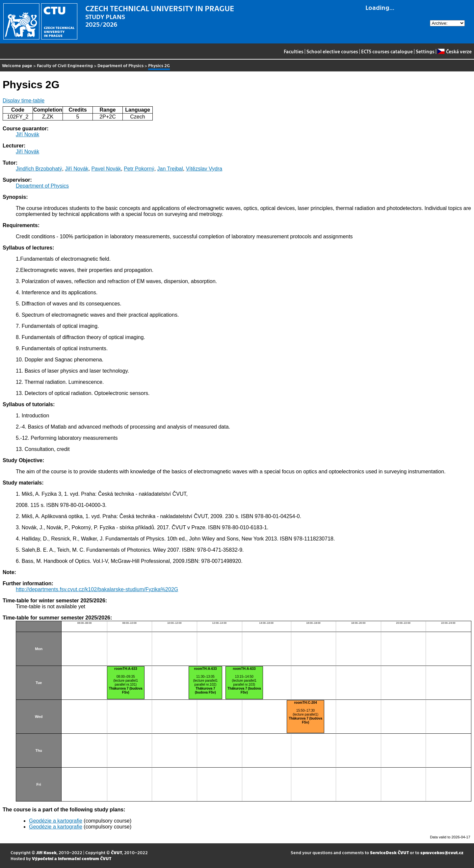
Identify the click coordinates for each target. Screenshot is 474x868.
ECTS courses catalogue (387, 51)
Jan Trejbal (170, 169)
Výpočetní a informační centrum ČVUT (72, 858)
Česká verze (454, 51)
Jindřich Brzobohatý (39, 169)
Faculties (294, 51)
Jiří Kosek (46, 852)
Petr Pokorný (139, 169)
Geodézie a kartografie (56, 821)
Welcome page (17, 65)
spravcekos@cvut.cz (442, 852)
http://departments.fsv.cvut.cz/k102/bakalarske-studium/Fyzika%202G (97, 589)
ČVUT (117, 852)
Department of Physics (120, 65)
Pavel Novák (106, 169)
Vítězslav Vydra (204, 169)
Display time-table (24, 101)
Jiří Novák (27, 134)
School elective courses (332, 51)
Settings (425, 51)
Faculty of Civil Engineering (65, 65)
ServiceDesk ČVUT (389, 852)
